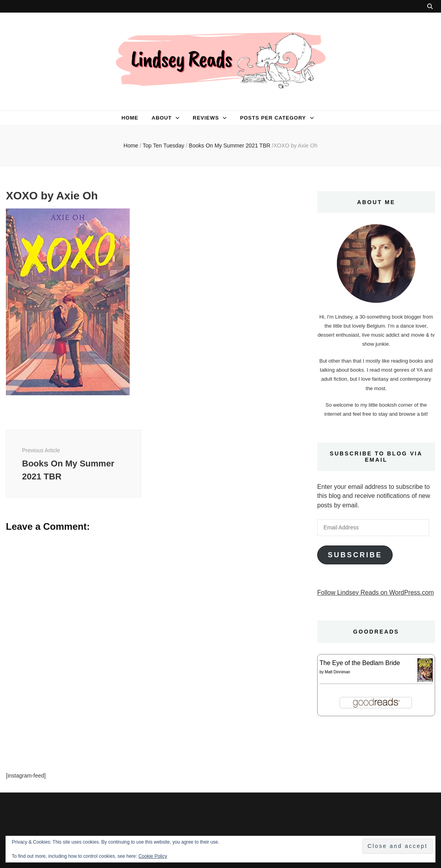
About (162, 118)
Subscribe (355, 555)
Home (130, 118)
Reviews (206, 118)
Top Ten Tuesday (164, 146)
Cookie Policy (153, 856)
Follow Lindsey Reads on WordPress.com (376, 592)
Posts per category (273, 118)
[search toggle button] (430, 6)
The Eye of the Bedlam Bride (360, 663)
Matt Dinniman (337, 672)
